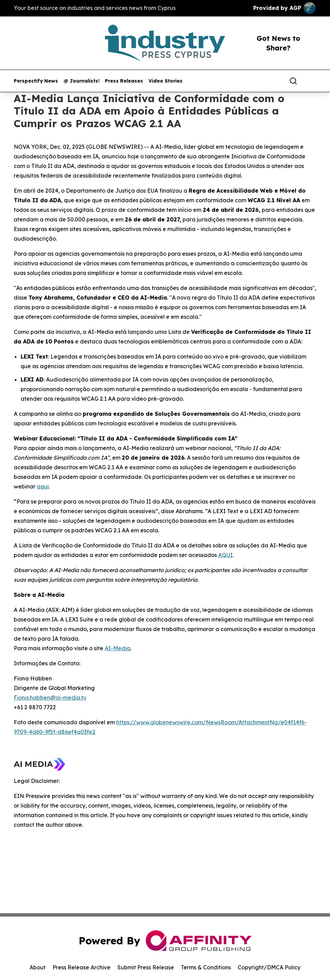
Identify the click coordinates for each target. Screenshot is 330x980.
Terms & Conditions (206, 967)
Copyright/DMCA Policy (269, 967)
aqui (43, 486)
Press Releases (124, 81)
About (38, 967)
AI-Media (117, 648)
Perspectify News (36, 81)
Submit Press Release (146, 967)
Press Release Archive (81, 967)
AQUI (225, 555)
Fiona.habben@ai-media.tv (50, 698)
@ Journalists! (81, 81)
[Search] (293, 81)
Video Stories (166, 81)
